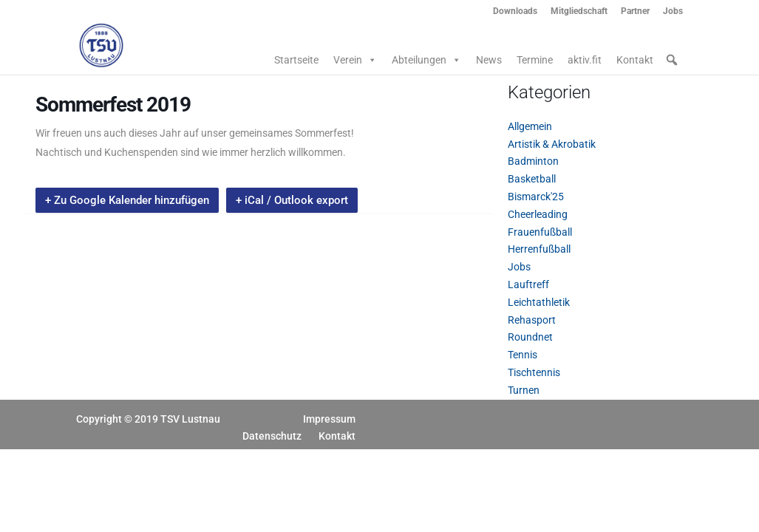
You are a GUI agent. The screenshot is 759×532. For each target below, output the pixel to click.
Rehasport (532, 320)
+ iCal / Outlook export (292, 200)
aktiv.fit (585, 60)
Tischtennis (534, 372)
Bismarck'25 (536, 197)
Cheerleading (538, 214)
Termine (535, 60)
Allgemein (530, 126)
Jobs (673, 11)
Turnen (524, 390)
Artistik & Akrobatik (552, 144)
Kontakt (635, 60)
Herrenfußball (539, 249)
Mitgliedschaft (579, 11)
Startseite (296, 60)
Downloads (515, 11)
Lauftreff (528, 284)
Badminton (533, 161)
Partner (635, 11)
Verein (355, 60)
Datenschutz (272, 436)
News (489, 60)
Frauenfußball (540, 232)
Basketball (532, 179)
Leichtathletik (539, 302)
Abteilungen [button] (426, 60)
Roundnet (530, 337)
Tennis (523, 355)
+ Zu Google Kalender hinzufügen (127, 200)
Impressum (329, 419)
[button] (672, 60)
